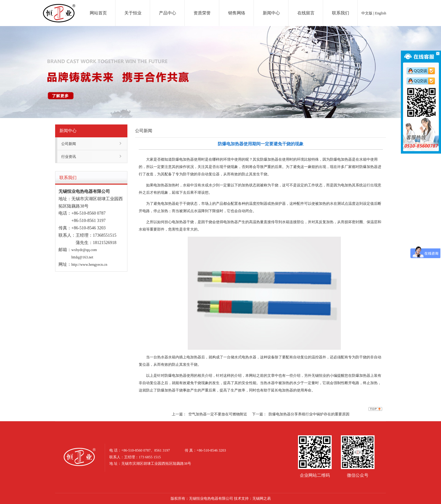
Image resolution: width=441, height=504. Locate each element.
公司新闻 (69, 144)
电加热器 (59, 7)
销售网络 (237, 13)
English (381, 13)
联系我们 (341, 13)
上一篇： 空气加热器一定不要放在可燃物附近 (209, 414)
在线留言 (306, 13)
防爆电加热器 (183, 159)
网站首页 (98, 13)
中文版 (367, 13)
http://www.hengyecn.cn (89, 265)
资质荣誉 (202, 13)
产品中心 (168, 13)
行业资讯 (69, 157)
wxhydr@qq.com (84, 250)
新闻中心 (271, 13)
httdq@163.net (82, 257)
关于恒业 (133, 13)
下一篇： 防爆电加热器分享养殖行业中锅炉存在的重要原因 (301, 414)
